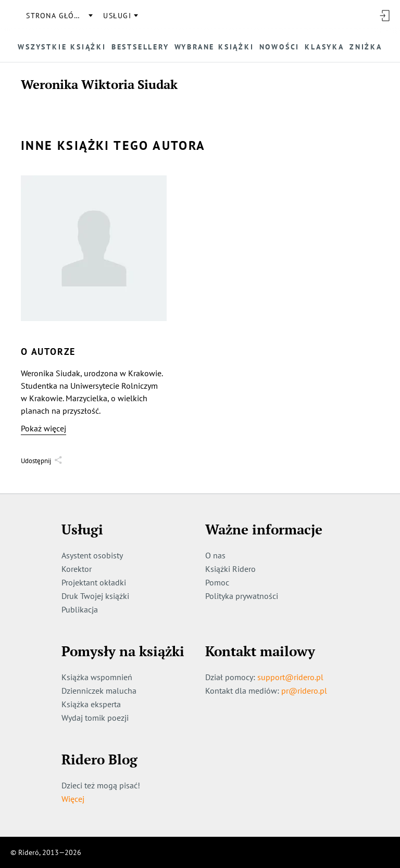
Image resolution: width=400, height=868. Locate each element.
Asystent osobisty (92, 555)
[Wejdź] (384, 16)
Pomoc (217, 582)
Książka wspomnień (97, 677)
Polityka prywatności (242, 596)
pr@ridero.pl (304, 691)
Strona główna (59, 16)
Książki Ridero (230, 569)
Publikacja (80, 609)
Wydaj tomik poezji (95, 718)
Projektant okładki (94, 582)
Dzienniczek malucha (99, 691)
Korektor (77, 569)
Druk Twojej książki (95, 596)
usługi (117, 16)
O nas (215, 555)
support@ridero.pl (290, 677)
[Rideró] (13, 16)
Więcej (73, 799)
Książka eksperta (91, 704)
